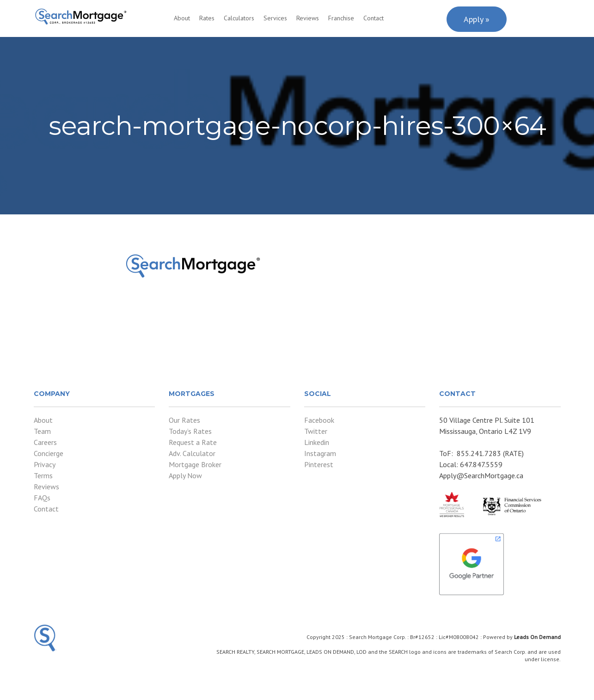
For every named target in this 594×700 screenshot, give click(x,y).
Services (275, 18)
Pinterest (319, 464)
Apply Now (185, 475)
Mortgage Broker (195, 464)
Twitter (316, 431)
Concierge (49, 453)
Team (42, 431)
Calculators (239, 18)
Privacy (45, 464)
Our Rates (184, 420)
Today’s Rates (190, 431)
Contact (374, 18)
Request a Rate (193, 442)
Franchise (341, 18)
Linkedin (317, 442)
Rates (207, 18)
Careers (45, 442)
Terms (43, 475)
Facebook (319, 420)
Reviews (308, 18)
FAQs (42, 498)
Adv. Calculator (192, 453)
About (182, 18)
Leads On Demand (537, 637)
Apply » (477, 19)
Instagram (320, 453)
